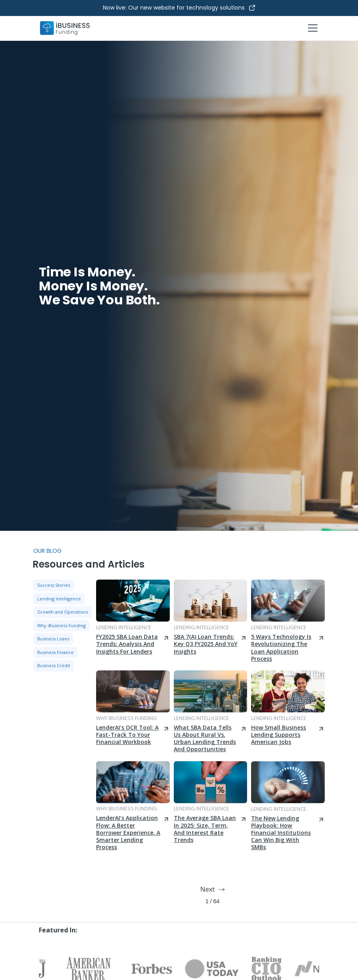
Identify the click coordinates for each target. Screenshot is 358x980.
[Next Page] (212, 890)
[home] (65, 28)
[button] (311, 28)
